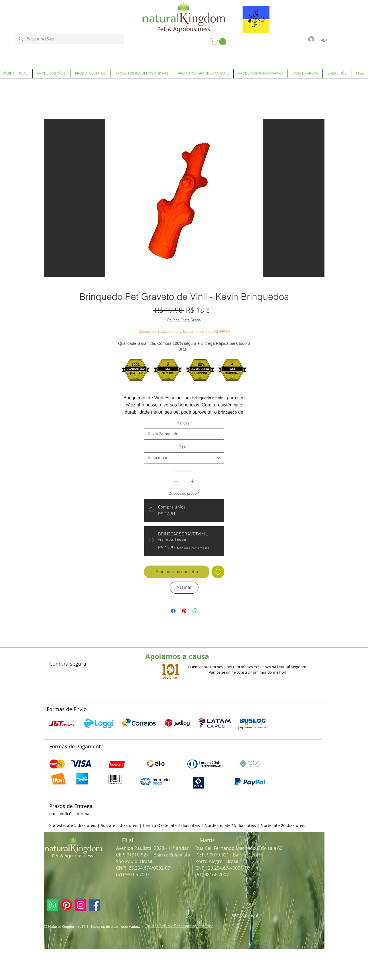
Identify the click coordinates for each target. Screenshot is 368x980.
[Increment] (193, 481)
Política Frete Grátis (184, 320)
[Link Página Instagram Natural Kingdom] (81, 905)
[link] (219, 42)
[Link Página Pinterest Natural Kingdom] (67, 905)
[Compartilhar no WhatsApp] (195, 611)
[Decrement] (175, 481)
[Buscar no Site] (69, 39)
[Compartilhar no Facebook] (173, 611)
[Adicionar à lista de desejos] (218, 572)
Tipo (184, 447)
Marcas (184, 424)
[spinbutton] (184, 481)
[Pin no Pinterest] (184, 611)
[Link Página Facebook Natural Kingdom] (95, 905)
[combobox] (184, 434)
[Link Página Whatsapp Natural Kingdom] (53, 905)
